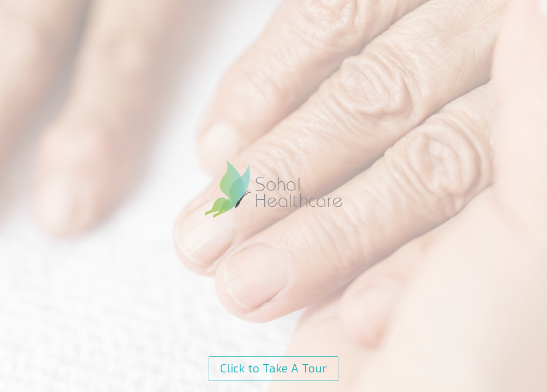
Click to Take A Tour (273, 369)
